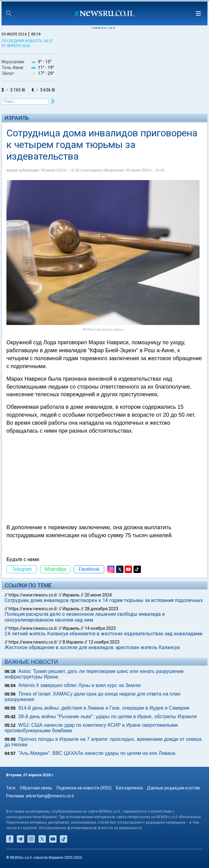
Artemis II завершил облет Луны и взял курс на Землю (80, 685)
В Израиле (73, 642)
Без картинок (129, 788)
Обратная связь (36, 788)
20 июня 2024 (98, 595)
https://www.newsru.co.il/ (33, 595)
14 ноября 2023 (100, 628)
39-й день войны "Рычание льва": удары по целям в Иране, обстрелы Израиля (108, 717)
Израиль (17, 118)
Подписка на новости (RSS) (84, 788)
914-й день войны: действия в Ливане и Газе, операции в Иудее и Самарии (104, 708)
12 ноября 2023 (104, 642)
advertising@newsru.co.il (50, 796)
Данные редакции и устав (173, 788)
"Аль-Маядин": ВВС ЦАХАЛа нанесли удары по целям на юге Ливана (97, 753)
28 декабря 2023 (101, 609)
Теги (11, 788)
